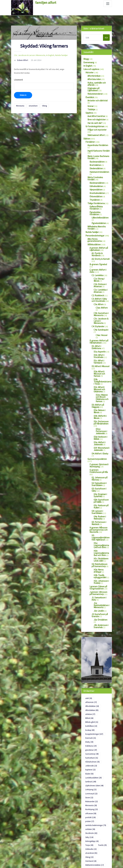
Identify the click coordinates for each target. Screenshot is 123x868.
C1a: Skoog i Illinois (99, 265)
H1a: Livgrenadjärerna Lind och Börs (101, 514)
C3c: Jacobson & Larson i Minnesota (28, 55)
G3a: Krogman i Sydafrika (100, 466)
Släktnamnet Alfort (96, 128)
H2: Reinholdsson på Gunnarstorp (100, 533)
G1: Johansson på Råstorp (99, 451)
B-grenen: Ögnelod (98, 252)
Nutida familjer (58, 55)
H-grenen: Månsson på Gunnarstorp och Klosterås (99, 499)
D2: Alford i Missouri (100, 343)
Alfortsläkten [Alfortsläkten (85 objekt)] (92, 668)
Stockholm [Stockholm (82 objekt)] (91, 780)
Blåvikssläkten (94, 233)
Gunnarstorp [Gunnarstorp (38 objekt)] (92, 706)
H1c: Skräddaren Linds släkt (101, 528)
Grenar (90, 102)
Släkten (87, 131)
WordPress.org (18, 861)
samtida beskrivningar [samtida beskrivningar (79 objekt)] (95, 773)
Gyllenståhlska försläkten (96, 198)
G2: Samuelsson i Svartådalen (99, 456)
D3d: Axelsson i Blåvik (100, 412)
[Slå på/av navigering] (108, 4)
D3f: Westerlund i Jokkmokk (101, 422)
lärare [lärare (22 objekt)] (89, 747)
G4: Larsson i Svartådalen (97, 483)
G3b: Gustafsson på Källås (101, 472)
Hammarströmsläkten (99, 163)
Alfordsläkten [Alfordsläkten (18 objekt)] (92, 664)
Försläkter (90, 135)
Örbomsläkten (96, 187)
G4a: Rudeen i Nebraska (100, 488)
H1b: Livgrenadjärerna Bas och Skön (101, 521)
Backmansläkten (97, 154)
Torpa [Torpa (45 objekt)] (89, 792)
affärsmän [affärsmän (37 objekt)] (102, 661)
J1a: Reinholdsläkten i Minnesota (101, 571)
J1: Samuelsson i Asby (99, 565)
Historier (89, 72)
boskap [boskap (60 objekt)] (90, 683)
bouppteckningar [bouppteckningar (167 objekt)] (94, 687)
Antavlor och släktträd (97, 99)
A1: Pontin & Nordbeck (97, 243)
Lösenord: (44, 83)
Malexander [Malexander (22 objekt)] (91, 750)
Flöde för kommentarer (21, 856)
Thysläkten (94, 190)
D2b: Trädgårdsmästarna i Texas (102, 358)
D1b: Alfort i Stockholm (99, 334)
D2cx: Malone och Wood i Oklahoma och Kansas (102, 374)
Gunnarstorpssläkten (97, 432)
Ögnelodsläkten (99, 213)
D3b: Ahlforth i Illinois (100, 392)
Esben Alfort (20, 59)
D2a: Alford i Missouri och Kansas (99, 351)
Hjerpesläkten (96, 180)
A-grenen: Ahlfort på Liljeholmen (98, 237)
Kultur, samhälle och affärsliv (96, 83)
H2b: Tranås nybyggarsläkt (100, 543)
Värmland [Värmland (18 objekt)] (91, 807)
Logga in (15, 845)
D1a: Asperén (99, 330)
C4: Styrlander (98, 307)
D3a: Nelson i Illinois (99, 386)
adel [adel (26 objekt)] (89, 661)
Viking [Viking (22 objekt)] (89, 803)
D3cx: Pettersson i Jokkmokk (101, 405)
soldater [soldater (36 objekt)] (90, 777)
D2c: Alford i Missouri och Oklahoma (99, 365)
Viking (43, 105)
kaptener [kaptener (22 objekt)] (90, 720)
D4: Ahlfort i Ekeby (99, 426)
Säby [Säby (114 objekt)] (89, 784)
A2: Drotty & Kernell (100, 247)
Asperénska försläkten (98, 138)
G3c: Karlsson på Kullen (101, 477)
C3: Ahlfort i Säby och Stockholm (99, 284)
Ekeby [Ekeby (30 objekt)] (89, 694)
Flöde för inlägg (18, 850)
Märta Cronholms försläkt (99, 169)
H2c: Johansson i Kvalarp (101, 549)
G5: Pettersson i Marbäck (99, 493)
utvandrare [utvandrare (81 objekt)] (91, 799)
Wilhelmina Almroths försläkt (96, 217)
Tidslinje (91, 105)
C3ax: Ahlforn (101, 291)
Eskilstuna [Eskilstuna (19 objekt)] (91, 698)
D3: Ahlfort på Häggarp (97, 381)
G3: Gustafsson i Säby (99, 461)
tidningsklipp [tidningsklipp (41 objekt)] (92, 788)
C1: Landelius (97, 261)
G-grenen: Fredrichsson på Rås (98, 443)
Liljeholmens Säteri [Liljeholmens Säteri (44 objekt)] (94, 736)
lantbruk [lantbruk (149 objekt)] (91, 732)
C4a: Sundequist (101, 311)
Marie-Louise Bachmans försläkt (98, 149)
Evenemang (89, 62)
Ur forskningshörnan (94, 122)
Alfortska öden (94, 79)
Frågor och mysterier (97, 125)
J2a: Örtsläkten (100, 585)
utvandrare (32, 105)
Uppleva (89, 109)
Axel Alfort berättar (96, 112)
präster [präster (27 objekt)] (90, 769)
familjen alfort (45, 2)
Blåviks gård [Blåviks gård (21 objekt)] (92, 676)
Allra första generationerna (94, 229)
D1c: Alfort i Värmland (99, 339)
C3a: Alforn (98, 288)
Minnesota (20, 105)
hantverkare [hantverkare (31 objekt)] (92, 709)
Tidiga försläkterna (96, 194)
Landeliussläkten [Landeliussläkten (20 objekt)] (93, 728)
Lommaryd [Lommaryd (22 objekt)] (91, 743)
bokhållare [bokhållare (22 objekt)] (91, 679)
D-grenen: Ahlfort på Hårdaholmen (98, 320)
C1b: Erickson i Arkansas (100, 270)
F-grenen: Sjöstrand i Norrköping (99, 438)
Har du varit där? (95, 118)
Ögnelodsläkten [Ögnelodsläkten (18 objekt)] (93, 814)
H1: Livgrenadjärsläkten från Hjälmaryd (100, 507)
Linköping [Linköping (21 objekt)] (91, 739)
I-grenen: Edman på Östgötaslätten (98, 554)
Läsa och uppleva (91, 69)
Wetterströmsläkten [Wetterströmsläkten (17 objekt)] (94, 810)
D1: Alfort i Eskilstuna (101, 324)
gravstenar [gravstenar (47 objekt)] (91, 702)
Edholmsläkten (96, 177)
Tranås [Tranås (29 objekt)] (101, 792)
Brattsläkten (95, 157)
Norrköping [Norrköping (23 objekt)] (91, 758)
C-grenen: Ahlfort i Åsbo (97, 256)
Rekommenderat (95, 92)
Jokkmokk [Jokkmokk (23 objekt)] (91, 717)
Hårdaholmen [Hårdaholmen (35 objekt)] (92, 713)
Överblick (90, 96)
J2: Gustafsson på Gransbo (99, 581)
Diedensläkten (96, 160)
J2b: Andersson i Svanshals (101, 589)
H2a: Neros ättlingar (98, 538)
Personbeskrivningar (95, 225)
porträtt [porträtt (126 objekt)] (90, 765)
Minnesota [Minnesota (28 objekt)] (91, 754)
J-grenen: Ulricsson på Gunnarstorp (99, 559)
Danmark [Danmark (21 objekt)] (91, 691)
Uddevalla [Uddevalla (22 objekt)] (91, 795)
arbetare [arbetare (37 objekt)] (90, 672)
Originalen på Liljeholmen (98, 87)
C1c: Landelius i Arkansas (100, 275)
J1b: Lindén (99, 576)
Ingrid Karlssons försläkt (98, 143)
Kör (106, 38)
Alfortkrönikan (94, 75)
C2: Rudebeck (98, 280)
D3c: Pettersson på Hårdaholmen (101, 397)
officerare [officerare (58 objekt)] (90, 762)
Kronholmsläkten (97, 184)
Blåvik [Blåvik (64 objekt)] (103, 672)
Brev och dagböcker (96, 115)
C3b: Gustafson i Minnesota (101, 296)
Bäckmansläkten (97, 174)
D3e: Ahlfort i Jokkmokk (99, 417)
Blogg (86, 59)
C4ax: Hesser (101, 316)
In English (48, 55)
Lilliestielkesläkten (100, 207)
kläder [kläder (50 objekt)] (89, 724)
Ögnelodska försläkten (100, 202)
